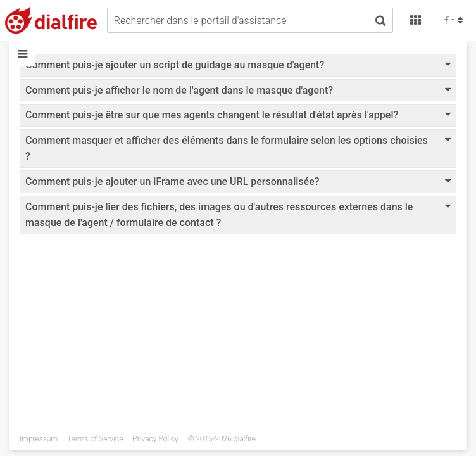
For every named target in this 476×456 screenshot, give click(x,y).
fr (455, 21)
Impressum (39, 439)
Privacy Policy (155, 439)
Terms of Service (95, 439)
